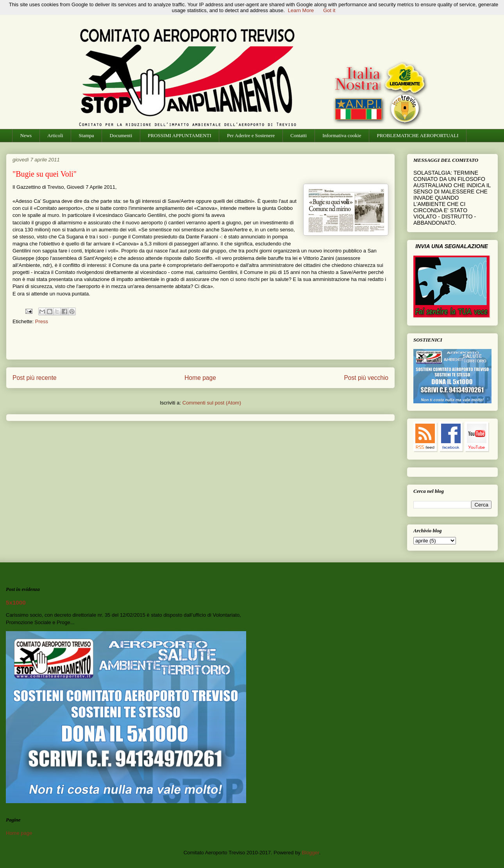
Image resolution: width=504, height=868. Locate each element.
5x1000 (16, 602)
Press (42, 321)
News (26, 135)
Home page (200, 378)
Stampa (87, 135)
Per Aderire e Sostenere (251, 135)
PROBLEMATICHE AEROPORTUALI (417, 135)
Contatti (298, 135)
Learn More (301, 10)
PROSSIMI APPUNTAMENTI (180, 135)
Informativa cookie (342, 135)
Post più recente (35, 378)
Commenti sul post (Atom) (212, 403)
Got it (329, 10)
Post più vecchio (366, 378)
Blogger (311, 853)
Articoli (55, 135)
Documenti (121, 135)
